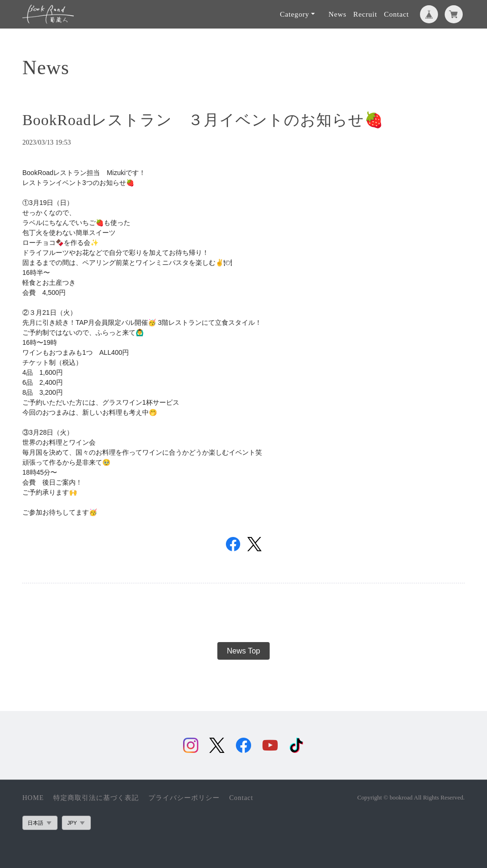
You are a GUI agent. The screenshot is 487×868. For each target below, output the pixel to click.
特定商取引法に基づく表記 (96, 798)
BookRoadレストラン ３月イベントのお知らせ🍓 (203, 120)
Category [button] (294, 14)
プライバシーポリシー (184, 798)
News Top (243, 651)
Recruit (365, 14)
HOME (33, 798)
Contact (396, 14)
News (338, 14)
